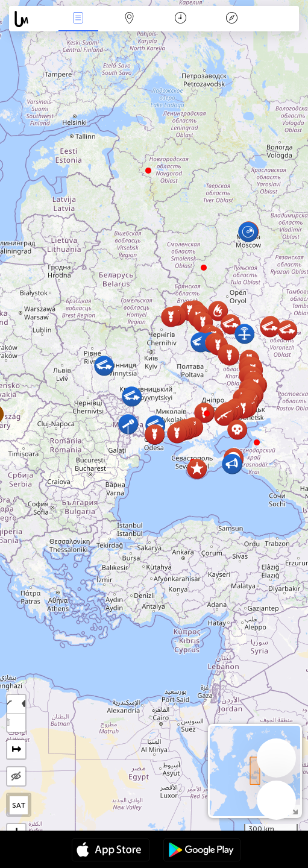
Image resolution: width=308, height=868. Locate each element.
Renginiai (78, 19)
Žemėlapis (130, 19)
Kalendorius (181, 19)
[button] (207, 414)
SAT (19, 805)
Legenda (231, 19)
